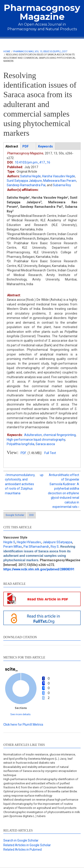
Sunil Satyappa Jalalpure (24, 181)
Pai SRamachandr (36, 547)
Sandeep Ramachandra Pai (26, 185)
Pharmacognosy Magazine (42, 12)
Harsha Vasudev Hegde (59, 176)
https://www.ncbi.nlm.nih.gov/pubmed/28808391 (39, 569)
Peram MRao (13, 547)
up (41, 475)
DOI (31, 515)
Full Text (50, 453)
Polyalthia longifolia (20, 444)
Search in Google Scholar (21, 840)
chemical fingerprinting (59, 435)
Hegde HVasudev (29, 542)
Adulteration (33, 435)
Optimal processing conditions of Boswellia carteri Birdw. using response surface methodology (40, 793)
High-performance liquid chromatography (36, 440)
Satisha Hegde (30, 176)
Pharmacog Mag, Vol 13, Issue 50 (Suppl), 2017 (40, 51)
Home (7, 51)
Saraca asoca (45, 444)
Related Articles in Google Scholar (27, 845)
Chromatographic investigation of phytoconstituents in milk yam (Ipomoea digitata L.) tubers (42, 814)
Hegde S (9, 542)
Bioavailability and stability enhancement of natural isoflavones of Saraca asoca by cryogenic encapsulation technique (40, 771)
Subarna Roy (62, 185)
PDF (23, 453)
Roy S (55, 547)
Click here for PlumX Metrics (23, 725)
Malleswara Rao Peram (60, 181)
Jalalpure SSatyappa (57, 542)
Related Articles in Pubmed (23, 850)
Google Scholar (15, 515)
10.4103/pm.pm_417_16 (32, 162)
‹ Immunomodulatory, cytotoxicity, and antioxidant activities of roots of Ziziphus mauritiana (20, 484)
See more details (20, 714)
